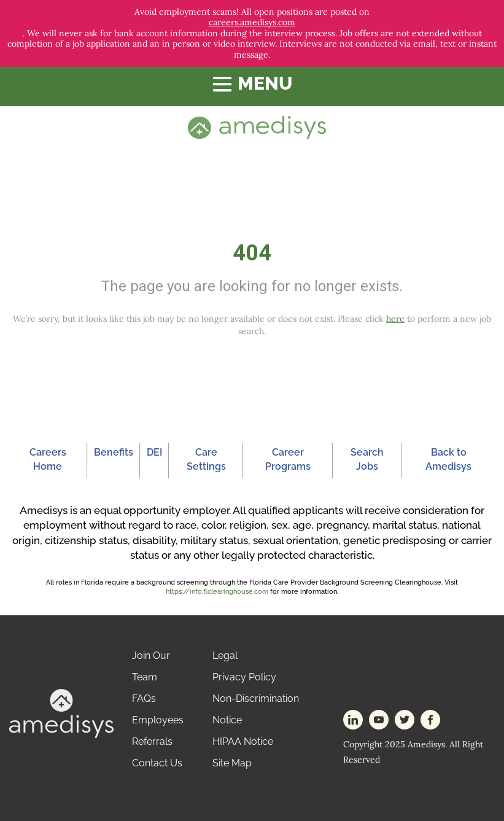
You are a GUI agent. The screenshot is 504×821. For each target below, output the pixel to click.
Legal (225, 656)
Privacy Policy (244, 677)
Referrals (152, 741)
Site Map (232, 763)
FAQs (144, 698)
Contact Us (157, 763)
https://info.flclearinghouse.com (217, 592)
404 (252, 253)
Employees (158, 720)
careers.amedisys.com (252, 22)
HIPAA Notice (243, 741)
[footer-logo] (61, 713)
